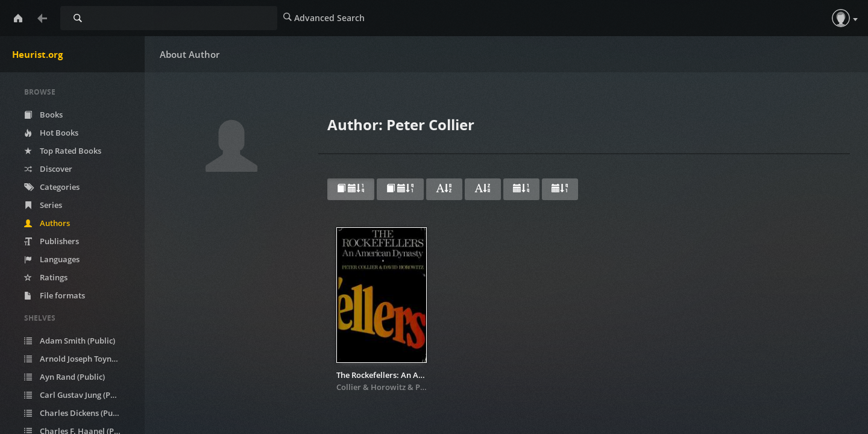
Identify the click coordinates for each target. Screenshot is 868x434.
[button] (841, 18)
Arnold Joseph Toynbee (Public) (80, 359)
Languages (52, 259)
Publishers (52, 241)
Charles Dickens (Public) (76, 413)
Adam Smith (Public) (70, 341)
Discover (48, 169)
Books (43, 115)
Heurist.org (37, 54)
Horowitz (388, 387)
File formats (55, 295)
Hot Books (51, 133)
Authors (47, 223)
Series (43, 205)
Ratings (46, 277)
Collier (349, 387)
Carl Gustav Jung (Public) (77, 395)
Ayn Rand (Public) (64, 377)
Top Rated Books (63, 151)
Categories (52, 187)
